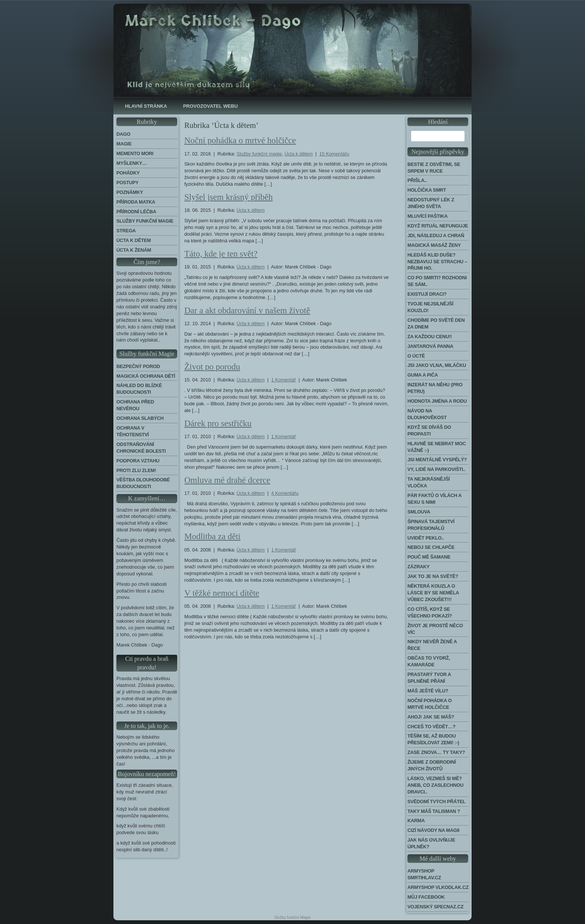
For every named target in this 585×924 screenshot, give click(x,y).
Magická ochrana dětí (146, 376)
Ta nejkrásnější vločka (429, 482)
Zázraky (418, 567)
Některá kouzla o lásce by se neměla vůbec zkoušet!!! (433, 593)
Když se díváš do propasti (429, 430)
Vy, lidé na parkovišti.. (436, 469)
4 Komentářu (285, 493)
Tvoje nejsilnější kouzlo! (430, 307)
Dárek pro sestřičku (218, 423)
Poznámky (130, 192)
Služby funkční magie (145, 221)
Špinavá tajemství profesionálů (431, 525)
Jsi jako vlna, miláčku (437, 365)
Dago (123, 134)
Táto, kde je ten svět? (221, 254)
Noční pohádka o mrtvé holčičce (240, 140)
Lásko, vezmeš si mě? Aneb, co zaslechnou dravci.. (435, 785)
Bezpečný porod (138, 366)
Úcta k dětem (134, 240)
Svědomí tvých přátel (437, 802)
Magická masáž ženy (434, 245)
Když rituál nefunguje (438, 226)
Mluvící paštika (428, 216)
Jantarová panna (430, 346)
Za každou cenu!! (430, 337)
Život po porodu (212, 367)
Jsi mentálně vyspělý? (437, 460)
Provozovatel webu (210, 106)
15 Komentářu (334, 154)
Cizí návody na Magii (433, 830)
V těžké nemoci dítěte (222, 593)
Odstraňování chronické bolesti (141, 448)
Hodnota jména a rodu (437, 401)
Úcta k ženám (134, 250)
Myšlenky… (132, 163)
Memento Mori (135, 153)
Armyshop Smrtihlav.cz (424, 874)
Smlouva (419, 512)
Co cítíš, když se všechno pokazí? (430, 612)
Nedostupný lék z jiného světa (431, 203)
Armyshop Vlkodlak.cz (438, 887)
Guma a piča (423, 375)
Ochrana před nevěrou (135, 405)
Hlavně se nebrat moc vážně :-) (437, 447)
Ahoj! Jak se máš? (431, 717)
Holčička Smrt (427, 190)
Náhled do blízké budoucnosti (139, 389)
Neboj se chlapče (431, 547)
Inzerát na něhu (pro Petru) (435, 388)
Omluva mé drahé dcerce (227, 480)
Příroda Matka (136, 202)
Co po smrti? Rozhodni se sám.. (437, 281)
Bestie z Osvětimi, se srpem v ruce (434, 168)
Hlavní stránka (146, 106)
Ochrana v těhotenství (133, 431)
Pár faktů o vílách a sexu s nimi (434, 499)
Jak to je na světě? (433, 576)
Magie (124, 144)
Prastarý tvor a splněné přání (429, 678)
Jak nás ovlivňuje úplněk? (431, 843)
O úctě (416, 356)
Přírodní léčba (136, 212)
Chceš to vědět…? (431, 727)
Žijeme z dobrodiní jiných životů (432, 765)
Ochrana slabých (140, 418)
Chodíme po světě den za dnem (436, 323)
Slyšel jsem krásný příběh (229, 197)
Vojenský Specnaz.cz (435, 907)
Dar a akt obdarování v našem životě (247, 310)
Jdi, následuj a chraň (436, 235)
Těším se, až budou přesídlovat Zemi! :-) (433, 739)
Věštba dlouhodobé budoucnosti (143, 483)
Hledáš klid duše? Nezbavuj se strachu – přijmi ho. (437, 262)
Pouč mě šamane (429, 557)
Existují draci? (427, 294)
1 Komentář (284, 380)
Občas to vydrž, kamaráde (429, 661)
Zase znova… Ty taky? (436, 752)
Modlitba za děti (212, 536)
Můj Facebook (426, 897)
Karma (416, 821)
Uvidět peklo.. (426, 538)
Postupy (127, 183)
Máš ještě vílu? (428, 691)
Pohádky (128, 173)
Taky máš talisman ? (434, 811)
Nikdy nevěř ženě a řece (432, 645)
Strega (126, 231)
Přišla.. (417, 180)
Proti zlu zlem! (136, 470)
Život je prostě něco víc (435, 629)
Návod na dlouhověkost (427, 414)
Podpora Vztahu (138, 461)
